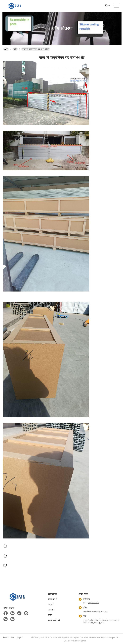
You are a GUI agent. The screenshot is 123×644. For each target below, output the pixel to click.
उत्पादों (51, 604)
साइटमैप (20, 638)
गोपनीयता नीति (8, 638)
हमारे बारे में (53, 599)
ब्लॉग (15, 49)
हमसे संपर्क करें (54, 620)
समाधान (51, 610)
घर (6, 49)
